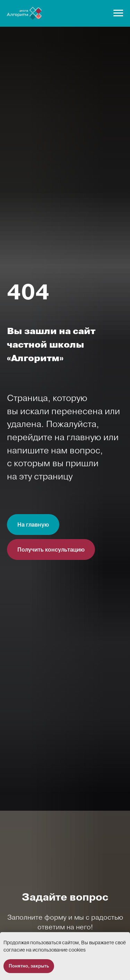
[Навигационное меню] (118, 13)
